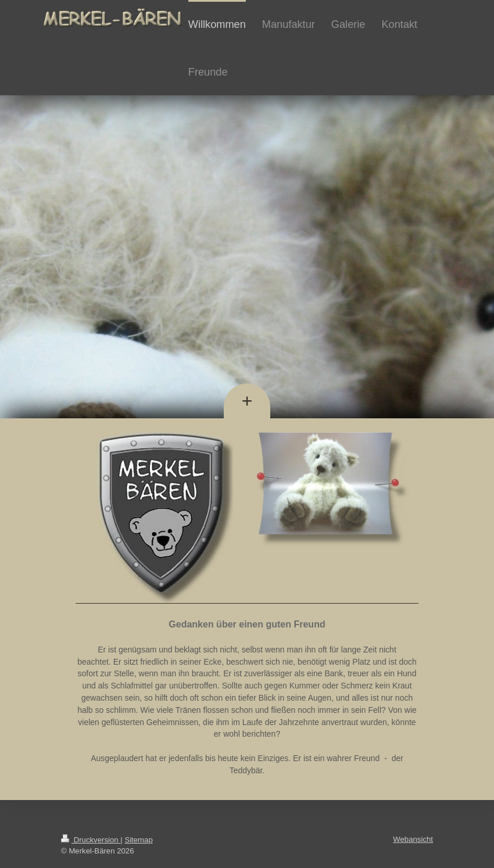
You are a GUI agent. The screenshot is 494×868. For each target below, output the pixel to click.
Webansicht (413, 839)
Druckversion (91, 840)
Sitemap (138, 840)
